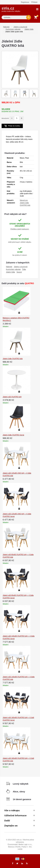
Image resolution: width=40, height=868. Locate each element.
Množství (5, 118)
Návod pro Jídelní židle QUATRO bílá (25, 203)
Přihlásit (34, 2)
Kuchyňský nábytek (13, 29)
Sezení (19, 272)
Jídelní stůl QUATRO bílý (12, 397)
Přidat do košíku (12, 126)
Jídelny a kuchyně (20, 27)
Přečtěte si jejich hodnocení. (20, 229)
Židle (24, 269)
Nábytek (6, 27)
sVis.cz (11, 9)
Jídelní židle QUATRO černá (13, 435)
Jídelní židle (29, 29)
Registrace (25, 2)
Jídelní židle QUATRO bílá (13, 359)
